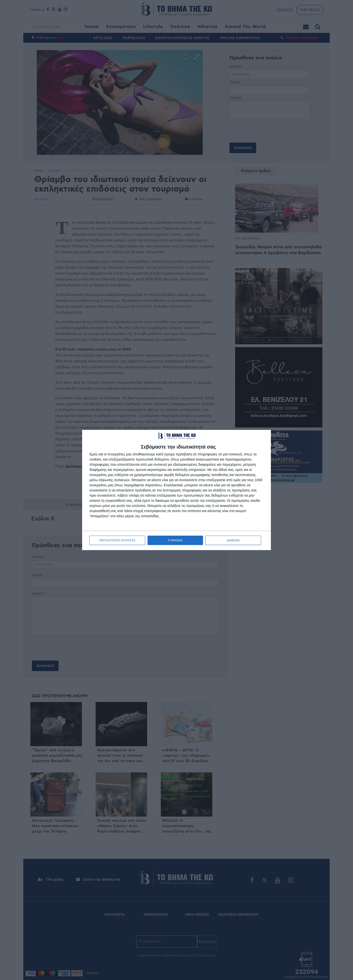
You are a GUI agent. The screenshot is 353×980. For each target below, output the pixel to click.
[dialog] (176, 490)
